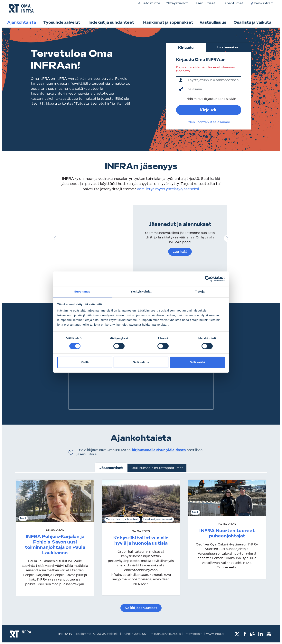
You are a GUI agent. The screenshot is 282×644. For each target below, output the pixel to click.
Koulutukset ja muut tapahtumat (157, 468)
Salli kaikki (197, 362)
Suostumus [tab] (82, 291)
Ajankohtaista (22, 22)
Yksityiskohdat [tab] (141, 291)
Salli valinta (141, 362)
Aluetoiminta (149, 3)
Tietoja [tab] (200, 291)
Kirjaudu (186, 48)
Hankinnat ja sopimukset (168, 22)
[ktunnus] (213, 80)
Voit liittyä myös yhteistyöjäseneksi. (168, 189)
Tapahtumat (233, 3)
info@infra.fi (194, 634)
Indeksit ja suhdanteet (111, 22)
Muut (23, 518)
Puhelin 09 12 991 (135, 634)
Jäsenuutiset (204, 3)
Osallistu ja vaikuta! (253, 22)
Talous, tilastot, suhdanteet (122, 519)
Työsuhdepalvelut (62, 22)
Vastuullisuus (213, 22)
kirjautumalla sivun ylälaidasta (159, 450)
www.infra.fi (262, 3)
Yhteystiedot (177, 3)
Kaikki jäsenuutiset (141, 608)
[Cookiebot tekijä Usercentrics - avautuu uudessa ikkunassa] (208, 279)
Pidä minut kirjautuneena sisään (211, 99)
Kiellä (85, 362)
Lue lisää (180, 252)
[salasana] (213, 89)
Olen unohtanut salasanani (209, 122)
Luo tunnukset (228, 47)
